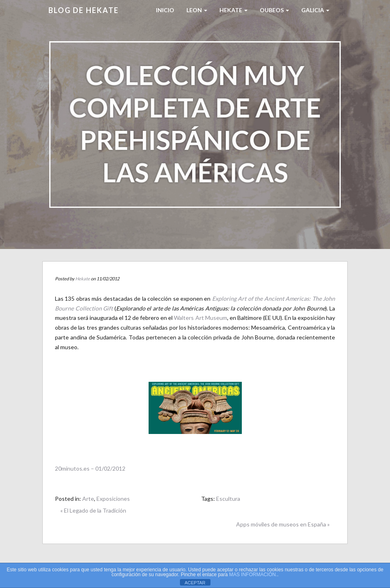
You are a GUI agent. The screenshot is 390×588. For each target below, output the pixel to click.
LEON (197, 10)
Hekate (83, 279)
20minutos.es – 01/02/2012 (90, 468)
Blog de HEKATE (84, 10)
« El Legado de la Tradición (93, 510)
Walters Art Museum (200, 318)
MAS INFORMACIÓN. (253, 575)
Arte (88, 499)
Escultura (228, 499)
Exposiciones (113, 499)
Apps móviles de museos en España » (283, 524)
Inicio (165, 10)
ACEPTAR (195, 583)
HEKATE (233, 10)
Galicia (315, 10)
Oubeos (274, 10)
